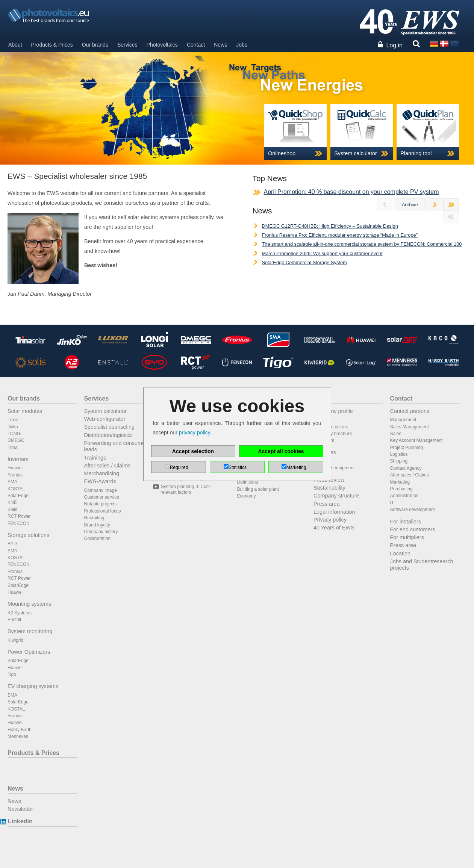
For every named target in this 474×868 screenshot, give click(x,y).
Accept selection (193, 451)
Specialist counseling (109, 427)
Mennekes (18, 736)
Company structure (336, 496)
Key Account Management (416, 440)
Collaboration (98, 538)
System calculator (106, 411)
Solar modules (25, 411)
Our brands (95, 45)
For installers (406, 522)
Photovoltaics (162, 45)
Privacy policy (330, 520)
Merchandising (102, 473)
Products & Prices (52, 45)
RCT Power (19, 516)
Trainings (95, 458)
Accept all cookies (281, 451)
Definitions (248, 482)
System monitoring (30, 631)
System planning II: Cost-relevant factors (186, 489)
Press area (327, 504)
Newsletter (20, 809)
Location (400, 553)
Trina (13, 448)
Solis (12, 510)
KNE (12, 502)
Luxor (13, 420)
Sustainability (329, 488)
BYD (12, 544)
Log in (394, 45)
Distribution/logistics (108, 435)
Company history (101, 532)
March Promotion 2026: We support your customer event (322, 253)
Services (127, 45)
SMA (12, 482)
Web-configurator (105, 419)
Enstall (14, 620)
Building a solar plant (258, 489)
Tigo (12, 674)
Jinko (13, 427)
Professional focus (103, 511)
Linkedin (20, 821)
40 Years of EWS (334, 528)
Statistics (238, 467)
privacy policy (195, 432)
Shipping (399, 461)
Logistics (399, 454)
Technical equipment (334, 468)
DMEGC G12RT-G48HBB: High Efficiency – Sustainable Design (330, 226)
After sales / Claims (108, 466)
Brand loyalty (97, 525)
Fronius (15, 475)
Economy (247, 496)
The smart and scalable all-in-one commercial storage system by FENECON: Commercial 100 (362, 244)
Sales (396, 434)
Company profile (333, 411)
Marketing (400, 482)
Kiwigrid (15, 640)
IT (392, 503)
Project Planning (407, 448)
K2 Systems (20, 613)
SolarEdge (18, 496)
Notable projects (101, 504)
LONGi (14, 434)
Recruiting (94, 518)
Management (403, 420)
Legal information (334, 512)
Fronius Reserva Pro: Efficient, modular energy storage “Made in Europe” (340, 235)
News (220, 45)
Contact (196, 45)
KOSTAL (16, 489)
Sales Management (410, 427)
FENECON (19, 523)
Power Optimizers (29, 652)
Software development (413, 510)
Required (179, 467)
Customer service (102, 497)
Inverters (18, 459)
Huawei (15, 468)
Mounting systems (29, 604)
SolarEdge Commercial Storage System (304, 262)
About (15, 45)
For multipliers (407, 537)
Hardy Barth (20, 730)
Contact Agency (406, 468)
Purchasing (401, 489)
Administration (404, 496)
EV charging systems (33, 686)
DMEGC (16, 440)
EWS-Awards (100, 481)
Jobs (242, 45)
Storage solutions (28, 535)
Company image (101, 490)
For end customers (413, 529)
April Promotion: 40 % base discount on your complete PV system (351, 192)
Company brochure (333, 434)
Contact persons (410, 411)
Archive (410, 205)
